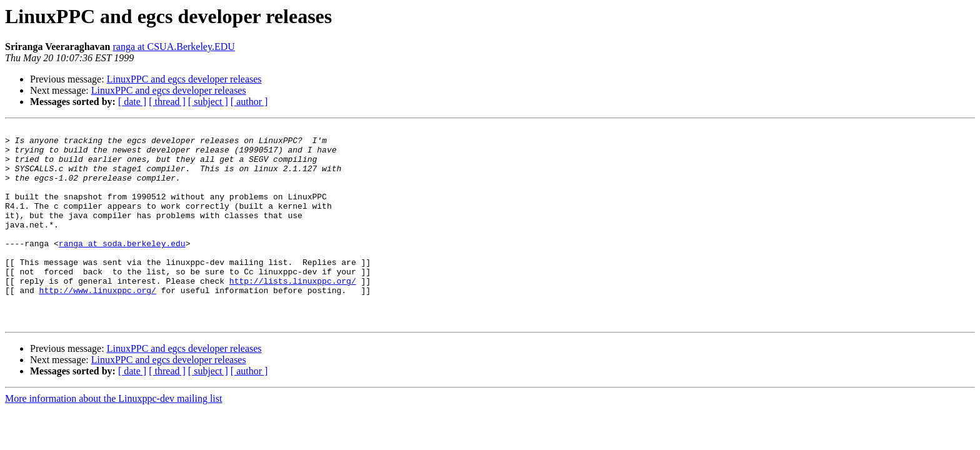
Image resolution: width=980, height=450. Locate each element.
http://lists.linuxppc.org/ (293, 312)
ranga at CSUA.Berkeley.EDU (173, 47)
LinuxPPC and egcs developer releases (184, 79)
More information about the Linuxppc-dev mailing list (113, 438)
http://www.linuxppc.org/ (98, 324)
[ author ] (249, 102)
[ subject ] (208, 102)
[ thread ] (167, 102)
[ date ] (132, 102)
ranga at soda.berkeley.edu (122, 267)
